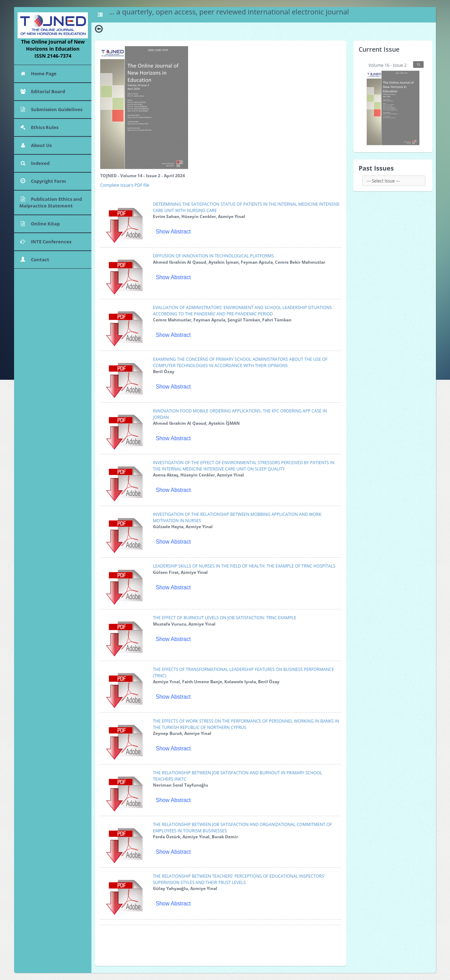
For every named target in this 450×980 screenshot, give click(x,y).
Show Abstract (173, 232)
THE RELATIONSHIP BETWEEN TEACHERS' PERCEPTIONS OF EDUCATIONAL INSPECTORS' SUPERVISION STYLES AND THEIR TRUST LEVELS (239, 879)
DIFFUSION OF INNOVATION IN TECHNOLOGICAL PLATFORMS (213, 256)
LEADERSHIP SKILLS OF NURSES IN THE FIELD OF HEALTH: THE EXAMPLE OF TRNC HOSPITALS (244, 566)
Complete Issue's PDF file (125, 185)
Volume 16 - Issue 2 (395, 103)
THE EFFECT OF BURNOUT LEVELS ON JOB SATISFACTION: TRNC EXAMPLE (225, 618)
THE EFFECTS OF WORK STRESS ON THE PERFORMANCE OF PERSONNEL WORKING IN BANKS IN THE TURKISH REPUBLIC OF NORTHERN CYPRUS (246, 724)
